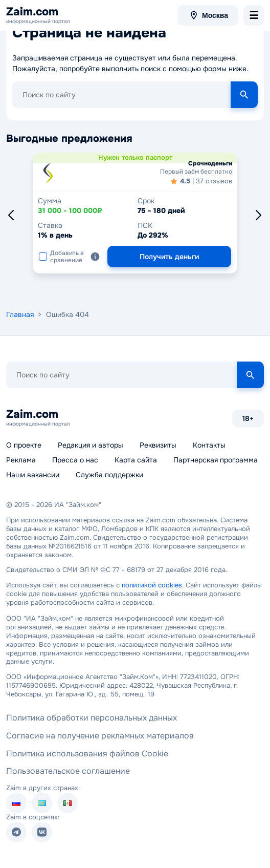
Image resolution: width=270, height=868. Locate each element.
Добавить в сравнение (61, 257)
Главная (20, 314)
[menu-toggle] (254, 15)
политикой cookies (152, 585)
